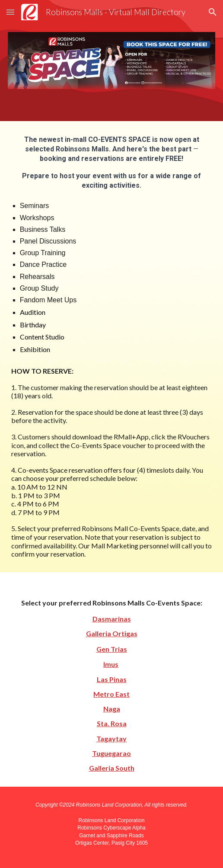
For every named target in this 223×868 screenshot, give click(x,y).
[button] (10, 12)
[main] (112, 347)
